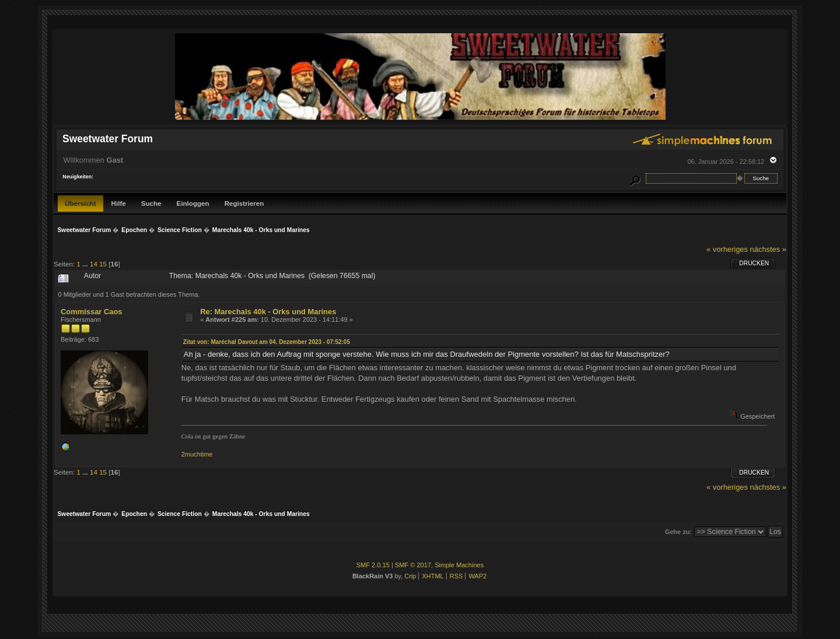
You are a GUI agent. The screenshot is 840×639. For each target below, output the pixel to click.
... (86, 264)
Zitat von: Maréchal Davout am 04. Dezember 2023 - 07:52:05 (267, 342)
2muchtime (197, 454)
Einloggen (193, 203)
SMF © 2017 (413, 565)
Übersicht (80, 203)
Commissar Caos (91, 312)
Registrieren (244, 203)
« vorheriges (727, 249)
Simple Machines (459, 565)
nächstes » (768, 249)
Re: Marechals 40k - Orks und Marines (268, 312)
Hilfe (119, 203)
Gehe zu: (678, 532)
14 (94, 264)
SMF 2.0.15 (373, 565)
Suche (151, 203)
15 (103, 264)
